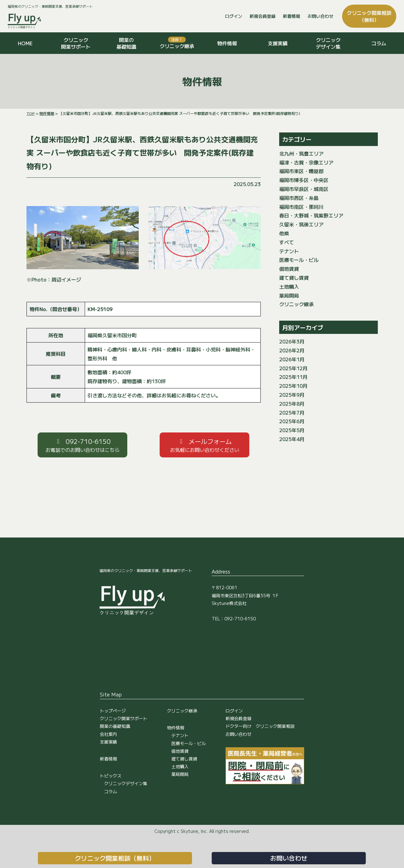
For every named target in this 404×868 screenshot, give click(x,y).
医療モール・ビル (299, 260)
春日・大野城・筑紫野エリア (311, 215)
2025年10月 (293, 386)
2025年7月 (292, 412)
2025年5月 (292, 430)
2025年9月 (292, 395)
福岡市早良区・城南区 (304, 189)
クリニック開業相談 (369, 16)
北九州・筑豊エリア (301, 153)
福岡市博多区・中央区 (304, 180)
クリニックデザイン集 (328, 43)
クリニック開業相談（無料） (115, 858)
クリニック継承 (177, 43)
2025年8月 (292, 404)
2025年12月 (293, 368)
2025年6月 (292, 421)
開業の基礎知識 (126, 43)
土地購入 (289, 286)
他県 (284, 233)
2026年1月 (292, 359)
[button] (82, 445)
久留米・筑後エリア (301, 224)
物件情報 (227, 43)
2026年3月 (292, 341)
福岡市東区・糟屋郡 (301, 171)
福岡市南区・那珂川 (301, 207)
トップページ (113, 711)
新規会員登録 (263, 16)
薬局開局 (289, 295)
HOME (25, 43)
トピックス (111, 776)
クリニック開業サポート (76, 43)
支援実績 (278, 43)
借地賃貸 (289, 269)
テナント (289, 251)
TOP (31, 113)
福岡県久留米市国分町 (112, 335)
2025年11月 (293, 377)
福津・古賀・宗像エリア (306, 162)
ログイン (234, 16)
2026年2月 (292, 350)
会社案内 (108, 734)
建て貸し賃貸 (294, 278)
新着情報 (292, 16)
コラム (379, 43)
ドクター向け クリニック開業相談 (260, 726)
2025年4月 (292, 439)
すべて (287, 242)
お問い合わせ (320, 16)
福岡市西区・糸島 (299, 198)
